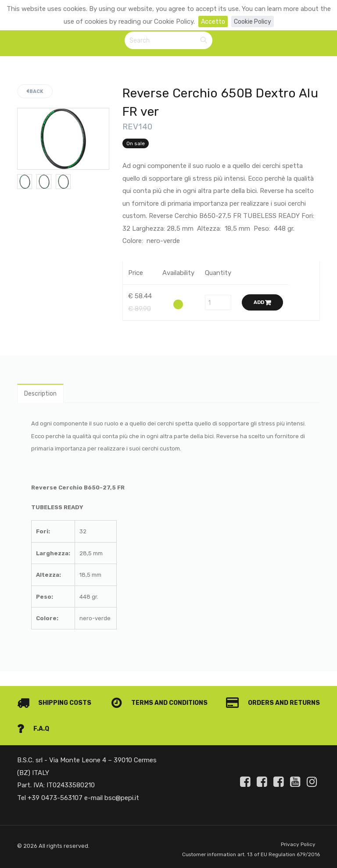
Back (35, 93)
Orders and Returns (66, 716)
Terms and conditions (268, 691)
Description (42, 396)
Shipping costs (56, 691)
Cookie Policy (253, 21)
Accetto (212, 21)
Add (262, 304)
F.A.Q (303, 716)
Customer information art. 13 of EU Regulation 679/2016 (236, 848)
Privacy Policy (297, 833)
